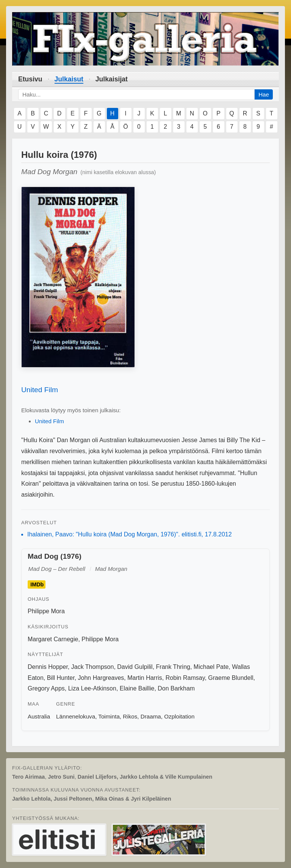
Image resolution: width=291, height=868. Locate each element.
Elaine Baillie (137, 688)
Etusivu (30, 79)
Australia (39, 716)
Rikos (130, 716)
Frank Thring (173, 667)
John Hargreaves (101, 678)
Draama (151, 716)
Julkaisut (69, 79)
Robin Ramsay (185, 678)
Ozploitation (179, 716)
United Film (40, 390)
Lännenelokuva (76, 716)
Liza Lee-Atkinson (92, 688)
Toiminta (109, 716)
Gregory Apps (46, 688)
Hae (264, 94)
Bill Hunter (61, 678)
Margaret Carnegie (53, 639)
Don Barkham (176, 688)
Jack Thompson (93, 667)
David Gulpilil (135, 667)
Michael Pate (211, 667)
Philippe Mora (46, 611)
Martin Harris (145, 678)
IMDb (37, 584)
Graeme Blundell (231, 678)
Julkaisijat (112, 79)
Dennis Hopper (48, 667)
